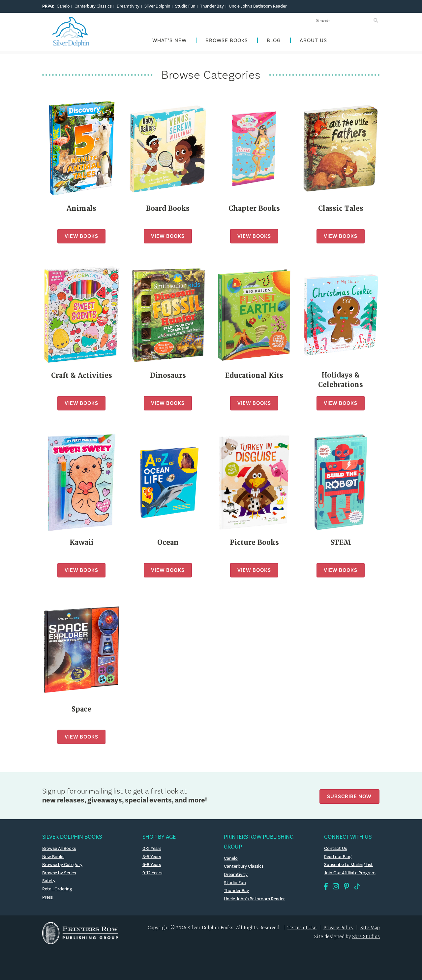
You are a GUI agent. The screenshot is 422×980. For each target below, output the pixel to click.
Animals (81, 210)
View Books (81, 238)
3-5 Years (152, 858)
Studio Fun (185, 6)
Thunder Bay (212, 6)
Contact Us (336, 850)
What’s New (169, 42)
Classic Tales (341, 210)
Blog (274, 42)
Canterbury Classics (93, 6)
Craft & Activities (81, 377)
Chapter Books (254, 210)
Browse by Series (60, 875)
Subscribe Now (350, 797)
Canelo (63, 6)
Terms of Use (302, 930)
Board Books (168, 210)
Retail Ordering (57, 891)
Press (48, 899)
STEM (341, 544)
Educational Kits (254, 377)
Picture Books (254, 544)
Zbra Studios (366, 938)
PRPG (48, 6)
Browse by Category (63, 866)
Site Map (370, 930)
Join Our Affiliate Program (350, 875)
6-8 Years (152, 866)
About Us (313, 42)
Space (82, 711)
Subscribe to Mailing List (349, 866)
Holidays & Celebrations (341, 382)
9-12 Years (152, 875)
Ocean (168, 544)
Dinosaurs (168, 377)
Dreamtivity (128, 6)
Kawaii (82, 544)
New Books (54, 858)
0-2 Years (152, 850)
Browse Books (227, 42)
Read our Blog (338, 858)
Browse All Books (60, 850)
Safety (49, 883)
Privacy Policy (338, 930)
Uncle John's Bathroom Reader (258, 6)
